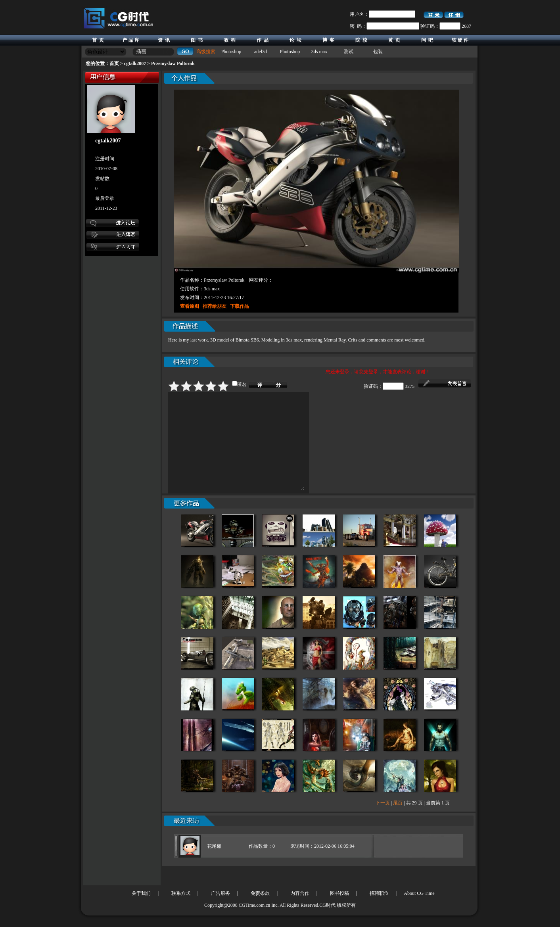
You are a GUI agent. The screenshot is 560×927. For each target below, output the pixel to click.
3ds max (319, 52)
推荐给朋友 (215, 306)
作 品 (263, 40)
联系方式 (181, 893)
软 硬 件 (460, 40)
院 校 (361, 40)
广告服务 (221, 893)
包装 (378, 52)
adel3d (261, 52)
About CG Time (419, 893)
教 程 (230, 40)
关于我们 (141, 893)
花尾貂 (214, 865)
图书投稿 (339, 893)
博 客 (328, 40)
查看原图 (190, 306)
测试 (349, 52)
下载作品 (240, 306)
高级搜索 (206, 52)
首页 (114, 63)
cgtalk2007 (135, 63)
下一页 (383, 822)
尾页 (398, 822)
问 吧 (427, 40)
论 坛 (295, 40)
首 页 (98, 40)
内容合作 (300, 893)
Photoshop (231, 52)
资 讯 (164, 40)
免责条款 (260, 893)
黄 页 (394, 40)
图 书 (197, 40)
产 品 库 (131, 40)
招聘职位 (379, 893)
